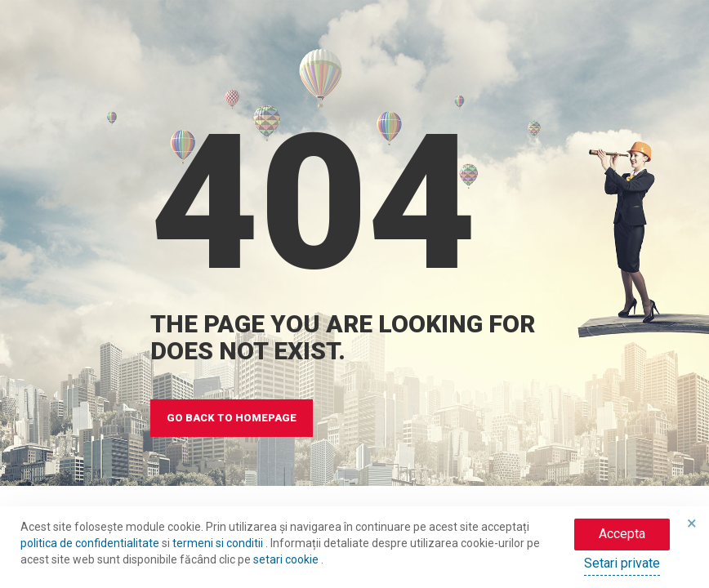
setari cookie (287, 559)
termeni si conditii (219, 543)
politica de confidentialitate (91, 543)
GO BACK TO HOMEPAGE (232, 418)
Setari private (622, 563)
